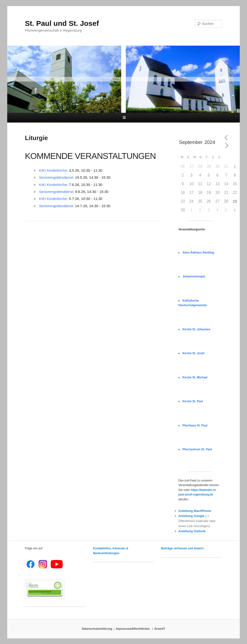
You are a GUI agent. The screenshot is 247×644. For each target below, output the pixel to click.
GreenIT (160, 629)
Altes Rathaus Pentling (198, 253)
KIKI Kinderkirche (53, 170)
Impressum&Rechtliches (133, 629)
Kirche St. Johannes (196, 329)
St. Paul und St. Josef (62, 23)
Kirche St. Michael (195, 377)
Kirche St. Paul (193, 401)
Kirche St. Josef (194, 353)
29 (235, 202)
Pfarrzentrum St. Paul (197, 449)
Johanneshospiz (194, 276)
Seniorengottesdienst (56, 177)
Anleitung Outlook (192, 531)
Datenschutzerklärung (97, 629)
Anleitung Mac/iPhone (195, 511)
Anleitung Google (192, 516)
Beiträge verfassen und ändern (182, 548)
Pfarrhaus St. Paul (195, 425)
